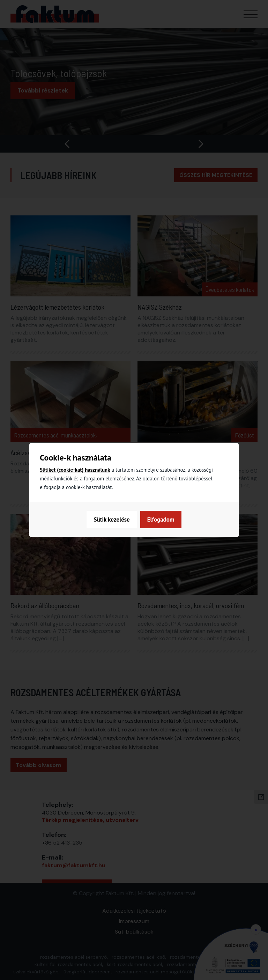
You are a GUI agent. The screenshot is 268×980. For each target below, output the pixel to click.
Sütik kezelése (111, 520)
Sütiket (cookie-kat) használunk (75, 470)
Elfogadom (161, 520)
